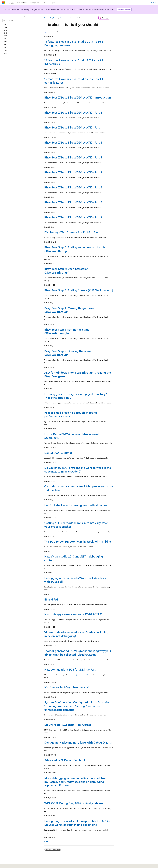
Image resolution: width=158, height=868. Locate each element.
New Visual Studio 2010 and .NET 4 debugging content (74, 558)
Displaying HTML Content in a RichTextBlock (73, 232)
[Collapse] (25, 16)
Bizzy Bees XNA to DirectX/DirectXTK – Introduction (78, 97)
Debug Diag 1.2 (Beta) (58, 453)
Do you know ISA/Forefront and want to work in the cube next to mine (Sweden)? (78, 469)
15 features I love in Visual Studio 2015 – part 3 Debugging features (74, 43)
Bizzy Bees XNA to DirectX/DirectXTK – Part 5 (73, 157)
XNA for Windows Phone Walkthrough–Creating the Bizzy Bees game (78, 374)
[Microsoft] (4, 3)
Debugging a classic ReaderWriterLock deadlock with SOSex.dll (75, 580)
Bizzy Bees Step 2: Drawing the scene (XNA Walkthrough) (68, 353)
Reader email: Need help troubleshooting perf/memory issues (71, 414)
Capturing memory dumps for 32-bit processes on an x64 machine (79, 488)
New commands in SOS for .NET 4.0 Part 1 (71, 669)
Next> (47, 842)
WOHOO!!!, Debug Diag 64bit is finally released (74, 803)
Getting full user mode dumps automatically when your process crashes (76, 525)
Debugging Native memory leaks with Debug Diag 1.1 (78, 742)
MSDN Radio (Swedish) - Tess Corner (68, 725)
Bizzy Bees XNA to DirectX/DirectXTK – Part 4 (73, 142)
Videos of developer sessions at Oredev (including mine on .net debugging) (76, 634)
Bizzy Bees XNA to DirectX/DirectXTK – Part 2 (73, 112)
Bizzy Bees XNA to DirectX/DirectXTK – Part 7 (73, 202)
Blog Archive (54, 18)
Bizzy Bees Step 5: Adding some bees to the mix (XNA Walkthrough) (75, 249)
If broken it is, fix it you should (69, 18)
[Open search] (149, 3)
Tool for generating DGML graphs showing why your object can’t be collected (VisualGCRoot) (78, 653)
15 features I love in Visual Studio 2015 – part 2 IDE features (74, 62)
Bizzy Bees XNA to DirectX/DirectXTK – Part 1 (73, 127)
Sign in (153, 3)
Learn (46, 18)
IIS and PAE (51, 599)
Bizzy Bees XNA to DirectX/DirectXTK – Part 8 (73, 217)
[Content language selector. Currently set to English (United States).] (12, 865)
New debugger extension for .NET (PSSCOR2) (73, 614)
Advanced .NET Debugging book (65, 760)
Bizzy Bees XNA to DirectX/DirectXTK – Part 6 (73, 187)
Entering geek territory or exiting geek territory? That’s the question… (76, 396)
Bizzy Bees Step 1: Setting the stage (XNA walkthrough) (67, 331)
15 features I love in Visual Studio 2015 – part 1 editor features (74, 81)
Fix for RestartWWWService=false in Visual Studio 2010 (72, 436)
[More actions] (112, 18)
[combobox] (14, 21)
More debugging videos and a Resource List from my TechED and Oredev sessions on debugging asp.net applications (76, 782)
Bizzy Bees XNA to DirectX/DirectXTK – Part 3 (73, 172)
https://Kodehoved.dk (80, 675)
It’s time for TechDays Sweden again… (68, 687)
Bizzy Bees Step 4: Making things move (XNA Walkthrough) (69, 310)
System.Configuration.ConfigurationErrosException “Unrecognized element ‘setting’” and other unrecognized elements (77, 706)
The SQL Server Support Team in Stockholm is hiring (78, 541)
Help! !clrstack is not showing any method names (76, 505)
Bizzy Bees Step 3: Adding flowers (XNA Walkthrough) (79, 290)
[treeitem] (15, 24)
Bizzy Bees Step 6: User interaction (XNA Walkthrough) (66, 270)
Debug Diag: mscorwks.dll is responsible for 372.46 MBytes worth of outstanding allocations (77, 823)
